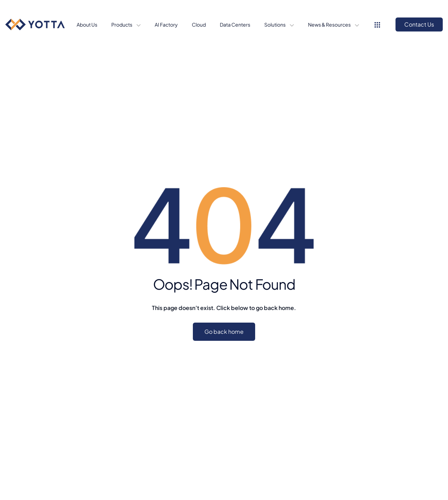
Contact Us (419, 24)
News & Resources (330, 24)
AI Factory (166, 24)
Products (122, 24)
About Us (87, 24)
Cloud (199, 24)
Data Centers (235, 24)
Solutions (275, 24)
